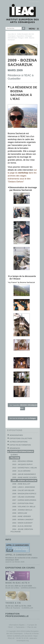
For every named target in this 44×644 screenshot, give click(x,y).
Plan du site (32, 627)
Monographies (16, 435)
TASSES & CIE (13, 603)
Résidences (15, 448)
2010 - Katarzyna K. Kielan (25, 468)
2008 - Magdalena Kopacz (24, 494)
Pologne (21, 38)
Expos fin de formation (20, 445)
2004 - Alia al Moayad (22, 526)
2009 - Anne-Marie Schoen (25, 477)
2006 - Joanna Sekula (22, 510)
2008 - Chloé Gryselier (23, 490)
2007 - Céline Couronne (24, 497)
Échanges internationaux (22, 451)
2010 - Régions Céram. (23, 461)
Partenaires (20, 627)
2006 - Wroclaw (20, 513)
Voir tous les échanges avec (23, 418)
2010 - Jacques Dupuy (23, 464)
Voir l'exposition (23, 407)
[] (34, 2)
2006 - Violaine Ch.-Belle (24, 507)
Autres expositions (19, 442)
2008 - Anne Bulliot (21, 484)
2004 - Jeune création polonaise (22, 530)
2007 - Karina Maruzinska (24, 500)
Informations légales (17, 625)
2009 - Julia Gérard (21, 471)
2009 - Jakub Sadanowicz (24, 474)
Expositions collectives (21, 438)
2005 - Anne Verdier (22, 516)
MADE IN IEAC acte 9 (17, 583)
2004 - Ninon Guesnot (22, 523)
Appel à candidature (19, 555)
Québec (14, 455)
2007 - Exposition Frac (23, 503)
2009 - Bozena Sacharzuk (25, 481)
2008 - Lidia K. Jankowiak (24, 487)
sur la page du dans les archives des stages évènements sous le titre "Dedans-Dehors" (22, 176)
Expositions (21, 36)
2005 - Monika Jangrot (23, 519)
